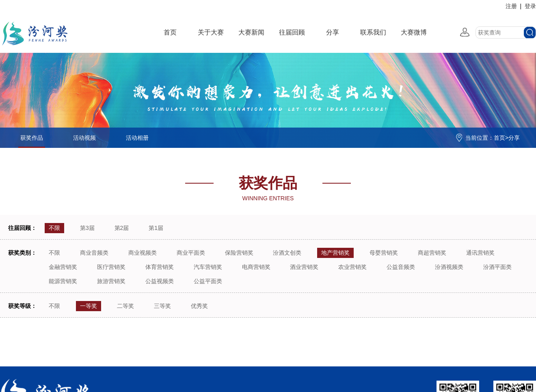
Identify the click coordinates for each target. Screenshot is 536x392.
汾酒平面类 (497, 267)
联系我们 (373, 32)
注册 (511, 6)
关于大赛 (211, 32)
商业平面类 (191, 253)
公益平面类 (208, 281)
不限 (54, 228)
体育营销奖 (160, 267)
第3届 (87, 228)
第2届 (122, 228)
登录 (530, 6)
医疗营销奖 (111, 267)
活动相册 (137, 138)
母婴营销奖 (384, 253)
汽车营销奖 (208, 267)
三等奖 (162, 306)
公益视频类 (160, 281)
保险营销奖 (239, 253)
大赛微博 (414, 32)
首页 (170, 32)
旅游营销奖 (111, 281)
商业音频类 (94, 253)
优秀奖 (199, 306)
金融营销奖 (63, 267)
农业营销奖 (352, 267)
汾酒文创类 (287, 253)
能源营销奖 (63, 281)
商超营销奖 (432, 253)
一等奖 (89, 306)
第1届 (156, 228)
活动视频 (84, 138)
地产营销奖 (335, 253)
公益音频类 (401, 267)
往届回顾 (292, 32)
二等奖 (125, 306)
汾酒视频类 (449, 267)
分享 (333, 32)
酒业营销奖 (304, 267)
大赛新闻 (251, 32)
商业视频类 (143, 253)
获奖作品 (32, 138)
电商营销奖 (256, 267)
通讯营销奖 (480, 253)
